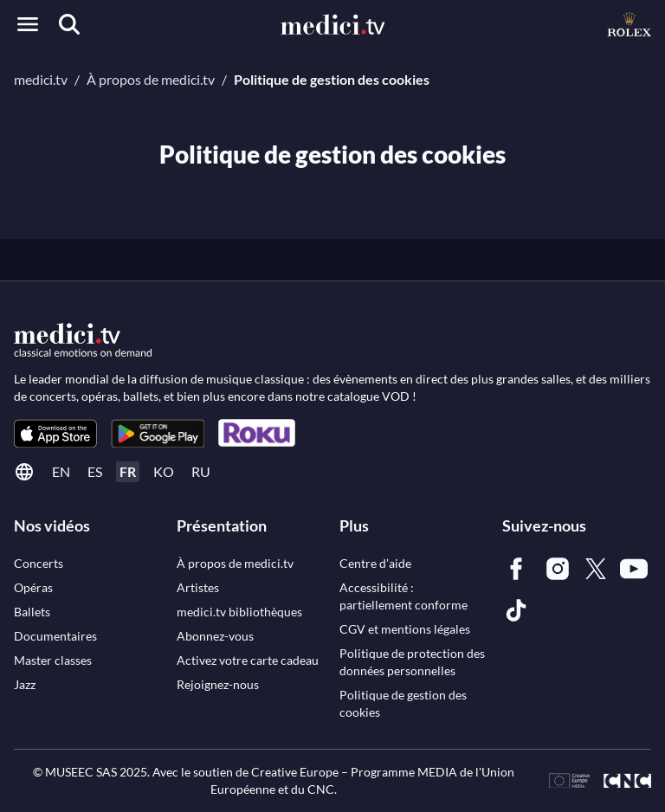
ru (201, 471)
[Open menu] (28, 24)
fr (128, 471)
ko (164, 471)
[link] (55, 433)
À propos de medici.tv (151, 79)
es (95, 471)
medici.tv (41, 79)
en (61, 471)
